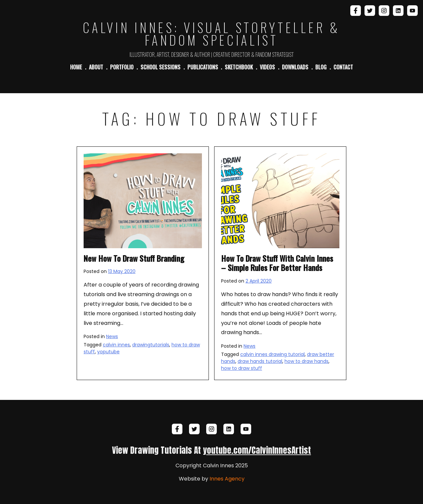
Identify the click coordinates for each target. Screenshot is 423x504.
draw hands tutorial (260, 361)
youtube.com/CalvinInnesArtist (257, 450)
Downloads (295, 67)
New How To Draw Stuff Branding (134, 258)
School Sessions (160, 67)
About (96, 67)
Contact (343, 67)
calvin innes (116, 345)
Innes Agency (227, 479)
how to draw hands (307, 361)
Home (76, 67)
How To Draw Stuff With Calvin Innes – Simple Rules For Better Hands (277, 263)
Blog (321, 67)
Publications (203, 67)
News (112, 336)
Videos (267, 67)
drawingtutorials (151, 345)
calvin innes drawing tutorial (272, 354)
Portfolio (122, 67)
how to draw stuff (242, 368)
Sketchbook (239, 67)
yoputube (108, 352)
